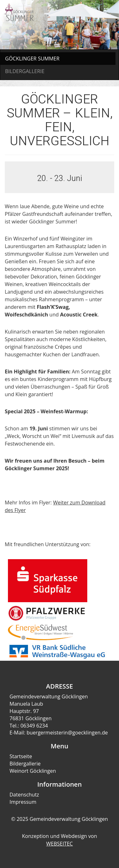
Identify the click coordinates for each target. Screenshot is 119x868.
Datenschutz (24, 795)
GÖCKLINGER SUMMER (32, 59)
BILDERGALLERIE (25, 71)
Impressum (23, 802)
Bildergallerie (25, 764)
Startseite (21, 756)
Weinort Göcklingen (33, 771)
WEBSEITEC (60, 844)
